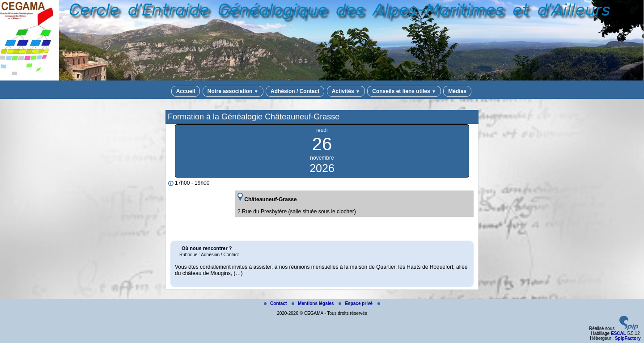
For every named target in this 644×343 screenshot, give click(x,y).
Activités (346, 91)
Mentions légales (313, 303)
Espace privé (356, 303)
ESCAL (619, 333)
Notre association (233, 91)
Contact (276, 303)
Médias (457, 91)
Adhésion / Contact (295, 91)
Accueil (186, 91)
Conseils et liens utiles (404, 91)
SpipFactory (628, 338)
